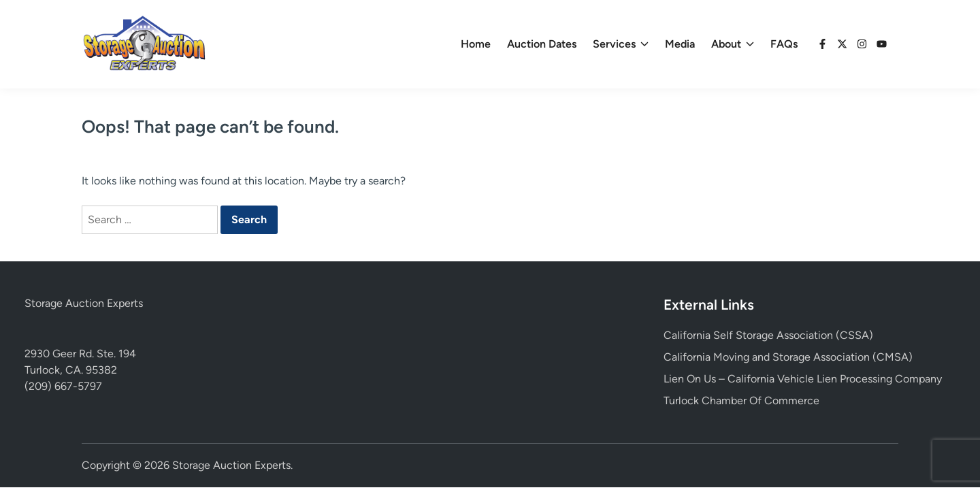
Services (621, 44)
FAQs (784, 44)
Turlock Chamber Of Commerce (741, 401)
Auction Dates (542, 44)
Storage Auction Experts (84, 303)
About (733, 44)
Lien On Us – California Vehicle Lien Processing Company (803, 379)
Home (476, 44)
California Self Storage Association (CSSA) (768, 335)
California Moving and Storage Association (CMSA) (788, 357)
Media (680, 44)
